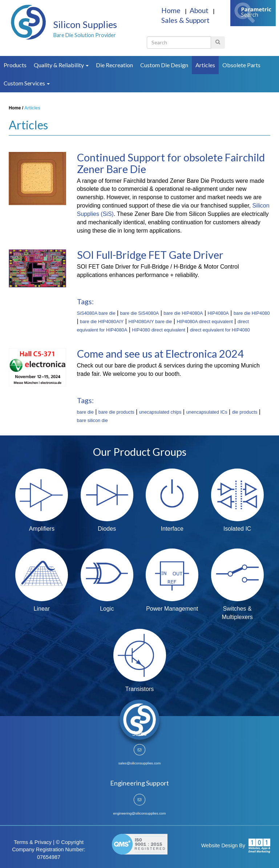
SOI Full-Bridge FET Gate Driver (150, 255)
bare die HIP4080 (252, 313)
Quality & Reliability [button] (61, 65)
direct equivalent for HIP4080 (220, 330)
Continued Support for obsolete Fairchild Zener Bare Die (171, 163)
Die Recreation (114, 65)
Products (15, 65)
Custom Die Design (164, 65)
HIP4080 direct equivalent (159, 330)
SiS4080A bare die (96, 313)
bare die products (116, 412)
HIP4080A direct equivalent (205, 322)
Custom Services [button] (27, 83)
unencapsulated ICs (207, 412)
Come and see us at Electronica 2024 (160, 354)
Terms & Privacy (33, 842)
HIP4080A (218, 313)
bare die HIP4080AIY (102, 322)
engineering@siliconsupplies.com (140, 813)
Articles (205, 65)
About (200, 10)
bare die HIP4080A (183, 313)
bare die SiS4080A (140, 313)
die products (245, 412)
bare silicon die (92, 420)
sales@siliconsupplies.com (140, 763)
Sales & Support (185, 20)
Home (172, 10)
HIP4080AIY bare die (150, 322)
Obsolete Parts (241, 65)
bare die (85, 412)
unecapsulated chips (160, 412)
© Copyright (70, 842)
